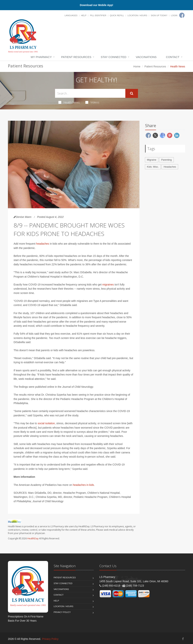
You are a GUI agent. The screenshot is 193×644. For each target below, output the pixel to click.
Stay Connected (113, 57)
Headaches (170, 167)
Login (174, 15)
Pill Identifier (98, 15)
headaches (43, 244)
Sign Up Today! (159, 15)
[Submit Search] (132, 93)
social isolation (46, 423)
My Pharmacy (41, 57)
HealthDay (33, 538)
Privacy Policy (62, 612)
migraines (108, 285)
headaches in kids (83, 485)
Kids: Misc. (153, 167)
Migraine (152, 160)
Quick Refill (117, 15)
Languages (71, 15)
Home (137, 66)
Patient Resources (76, 57)
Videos (92, 102)
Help (84, 15)
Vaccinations (146, 57)
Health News (69, 102)
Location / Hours (137, 15)
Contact (173, 57)
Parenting (166, 160)
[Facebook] (182, 15)
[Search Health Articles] (90, 93)
